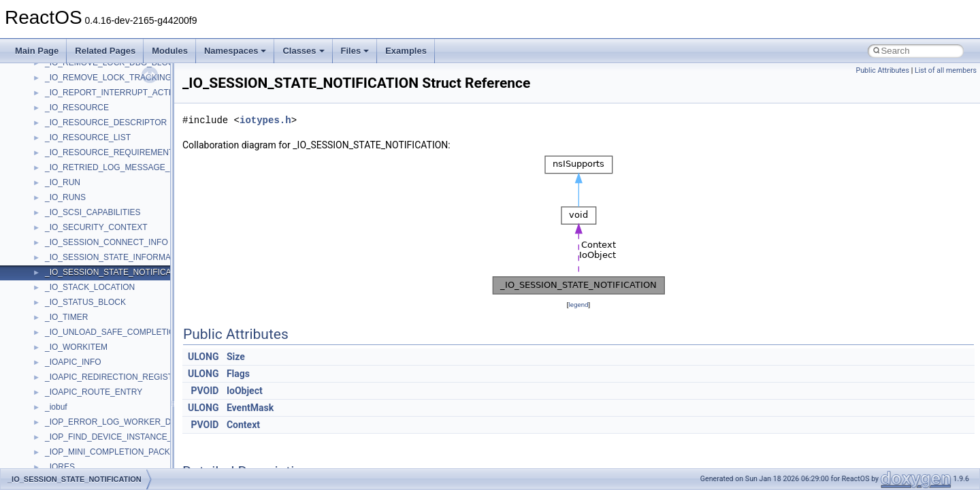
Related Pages (105, 51)
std (50, 338)
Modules (170, 51)
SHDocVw (64, 293)
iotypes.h (265, 120)
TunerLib (61, 442)
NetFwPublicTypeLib (82, 188)
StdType (60, 367)
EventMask (250, 408)
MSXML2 (62, 143)
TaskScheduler (72, 382)
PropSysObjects (74, 203)
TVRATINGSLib (73, 457)
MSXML (60, 128)
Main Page (37, 51)
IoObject (245, 391)
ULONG (203, 357)
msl (51, 98)
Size (236, 357)
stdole (56, 353)
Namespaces (235, 51)
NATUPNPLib (69, 173)
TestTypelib (65, 397)
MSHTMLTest (69, 68)
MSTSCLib (65, 113)
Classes (303, 51)
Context (243, 425)
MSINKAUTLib (71, 83)
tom (52, 427)
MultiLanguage (72, 158)
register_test (67, 263)
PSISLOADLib (71, 218)
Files (355, 51)
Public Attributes (882, 70)
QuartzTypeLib (71, 248)
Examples (406, 51)
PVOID (205, 391)
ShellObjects (68, 323)
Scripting (61, 278)
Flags (238, 374)
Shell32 (59, 308)
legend (578, 305)
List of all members (946, 70)
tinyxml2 (60, 412)
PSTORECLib (70, 233)
